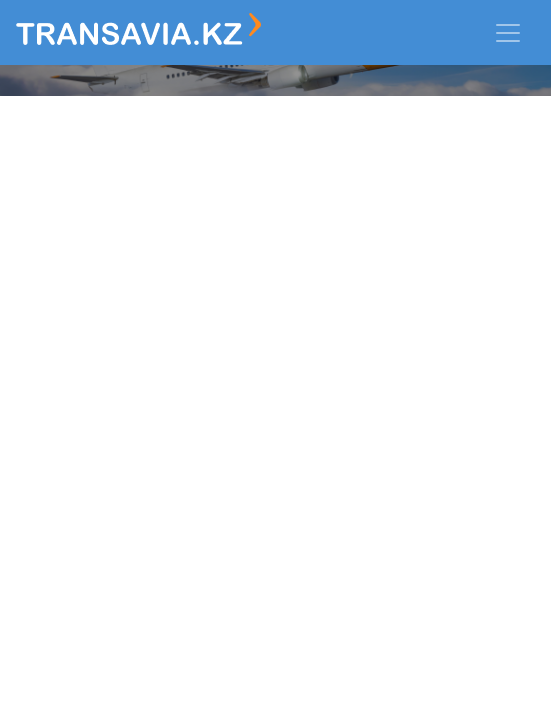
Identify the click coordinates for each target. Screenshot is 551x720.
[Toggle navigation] (508, 33)
